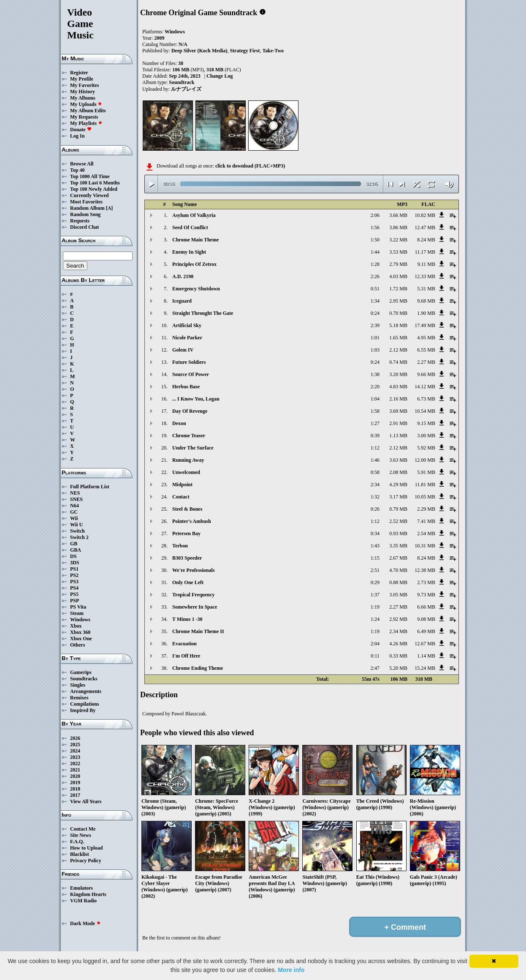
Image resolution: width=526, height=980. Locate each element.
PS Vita (78, 607)
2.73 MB (426, 582)
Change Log (220, 76)
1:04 (375, 399)
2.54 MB (426, 533)
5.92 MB (426, 448)
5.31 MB (426, 289)
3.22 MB (398, 240)
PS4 (74, 588)
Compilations (85, 704)
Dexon (179, 423)
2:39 (375, 325)
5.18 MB (398, 325)
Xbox (76, 626)
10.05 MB (425, 497)
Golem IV (183, 350)
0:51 (375, 289)
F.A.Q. (77, 842)
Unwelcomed (186, 472)
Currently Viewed (89, 195)
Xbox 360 (80, 632)
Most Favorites (86, 202)
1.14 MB (426, 656)
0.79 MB (398, 509)
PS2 (74, 575)
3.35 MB (398, 546)
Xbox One (81, 639)
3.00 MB (426, 436)
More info (291, 970)
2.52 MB (398, 521)
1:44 (375, 252)
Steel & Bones (187, 509)
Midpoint (182, 485)
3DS (75, 563)
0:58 (375, 472)
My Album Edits (88, 111)
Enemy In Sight (189, 252)
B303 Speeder (187, 558)
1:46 (375, 460)
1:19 (375, 607)
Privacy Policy (86, 861)
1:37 (375, 595)
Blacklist (80, 854)
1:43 (375, 546)
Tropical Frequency (193, 595)
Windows (80, 620)
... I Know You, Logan (196, 399)
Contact (181, 497)
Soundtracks (84, 679)
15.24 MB (425, 668)
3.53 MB (398, 252)
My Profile (82, 79)
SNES (76, 499)
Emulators (81, 888)
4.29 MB (398, 485)
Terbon (180, 546)
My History (83, 92)
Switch (77, 531)
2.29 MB (426, 509)
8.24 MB (426, 240)
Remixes (79, 698)
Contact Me (83, 829)
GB (74, 544)
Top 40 (77, 170)
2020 (75, 776)
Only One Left (188, 582)
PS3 (74, 582)
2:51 (375, 570)
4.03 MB (398, 276)
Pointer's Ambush (192, 521)
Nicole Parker (187, 338)
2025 (75, 744)
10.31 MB (425, 546)
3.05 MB (398, 595)
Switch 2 (79, 537)
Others (77, 645)
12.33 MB (425, 276)
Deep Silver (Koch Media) (199, 51)
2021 (75, 770)
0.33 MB (398, 656)
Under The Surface (193, 448)
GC (74, 512)
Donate (81, 130)
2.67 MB (398, 558)
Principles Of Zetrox (194, 264)
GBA (76, 550)
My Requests (84, 117)
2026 (75, 738)
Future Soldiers (189, 362)
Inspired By (83, 710)
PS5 (74, 594)
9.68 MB (426, 301)
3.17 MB (398, 497)
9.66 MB (426, 374)
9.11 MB (426, 264)
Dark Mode (85, 923)
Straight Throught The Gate (203, 313)
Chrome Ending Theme (198, 668)
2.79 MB (398, 264)
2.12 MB (398, 350)
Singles (78, 685)
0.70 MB (398, 313)
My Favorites (84, 85)
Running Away (188, 460)
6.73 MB (426, 399)
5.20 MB (398, 668)
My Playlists (86, 123)
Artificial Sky (187, 325)
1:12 (375, 448)
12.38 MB (425, 570)
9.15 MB (426, 423)
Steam (77, 613)
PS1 (74, 569)
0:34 (375, 533)
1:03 (375, 350)
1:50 (375, 240)
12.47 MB (425, 227)
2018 (75, 789)
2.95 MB (398, 301)
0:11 (375, 656)
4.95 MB (426, 338)
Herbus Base (186, 387)
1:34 (375, 301)
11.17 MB (425, 252)
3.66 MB (398, 215)
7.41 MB (426, 521)
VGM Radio (83, 901)
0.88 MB (398, 582)
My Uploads (86, 104)
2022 (75, 763)
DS (73, 556)
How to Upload (86, 848)
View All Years (86, 801)
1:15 (375, 558)
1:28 (375, 264)
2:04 (375, 644)
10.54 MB (425, 411)
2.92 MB (398, 619)
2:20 (375, 387)
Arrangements (86, 691)
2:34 (375, 485)
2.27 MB (426, 362)
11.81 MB (425, 485)
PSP (75, 601)
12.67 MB (425, 644)
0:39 (375, 436)
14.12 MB (425, 387)
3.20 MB (398, 374)
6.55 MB (426, 350)
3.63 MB (398, 460)
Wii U (76, 525)
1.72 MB (398, 289)
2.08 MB (398, 472)
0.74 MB (398, 362)
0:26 (375, 509)
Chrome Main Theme (195, 240)
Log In (77, 136)
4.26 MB (398, 644)
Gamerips (81, 672)
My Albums (83, 98)
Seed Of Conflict (190, 227)
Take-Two (273, 51)
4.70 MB (398, 570)
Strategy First (245, 51)
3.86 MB (398, 227)
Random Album (87, 208)
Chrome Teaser (189, 436)
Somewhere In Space (195, 607)
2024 (75, 751)
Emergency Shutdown (196, 289)
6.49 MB (426, 631)
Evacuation (184, 644)
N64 (75, 506)
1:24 (375, 619)
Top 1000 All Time (90, 176)
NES (75, 493)
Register (79, 73)
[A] (110, 208)
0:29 (375, 582)
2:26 (375, 276)
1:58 (375, 411)
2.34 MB (398, 631)
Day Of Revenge (190, 411)
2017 (75, 795)
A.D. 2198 (183, 276)
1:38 (375, 374)
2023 (75, 757)
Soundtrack (182, 82)
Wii (74, 518)
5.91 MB (426, 472)
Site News (81, 835)
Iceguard (182, 301)
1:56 (375, 227)
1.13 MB (398, 436)
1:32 (375, 497)
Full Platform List (90, 487)
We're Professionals (194, 570)
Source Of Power (191, 374)
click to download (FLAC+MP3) (250, 166)
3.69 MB (398, 411)
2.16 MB (398, 399)
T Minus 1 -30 (187, 619)
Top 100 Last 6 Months (95, 183)
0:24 (375, 313)
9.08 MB (426, 619)
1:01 (375, 338)
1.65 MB (398, 338)
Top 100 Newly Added (94, 189)
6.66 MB (426, 607)
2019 (75, 782)
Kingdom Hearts (88, 894)
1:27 (375, 423)
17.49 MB (425, 325)
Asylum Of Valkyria (194, 215)
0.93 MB (398, 533)
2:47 (375, 668)
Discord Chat (84, 227)
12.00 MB (425, 460)
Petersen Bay (186, 533)
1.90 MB (426, 313)
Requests (80, 221)
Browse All (82, 164)
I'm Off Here (186, 656)
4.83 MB (398, 387)
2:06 (375, 215)
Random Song (85, 214)
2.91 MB (398, 423)
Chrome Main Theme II (198, 631)
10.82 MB (425, 215)
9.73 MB (426, 595)
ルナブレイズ (186, 89)
